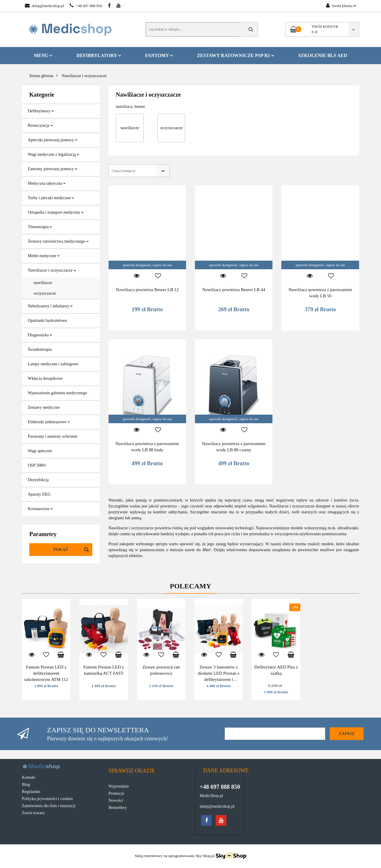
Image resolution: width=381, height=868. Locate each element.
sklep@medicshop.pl (44, 6)
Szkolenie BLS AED (323, 55)
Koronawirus (40, 509)
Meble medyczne (44, 256)
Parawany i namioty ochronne (53, 436)
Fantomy (159, 55)
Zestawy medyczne (44, 407)
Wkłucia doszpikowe (45, 378)
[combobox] (139, 171)
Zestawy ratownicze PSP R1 (236, 55)
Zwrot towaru (33, 813)
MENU (43, 55)
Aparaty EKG (39, 494)
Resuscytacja (40, 125)
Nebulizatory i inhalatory (50, 306)
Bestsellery (118, 808)
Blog (26, 785)
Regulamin (31, 792)
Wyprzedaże (119, 786)
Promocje (117, 793)
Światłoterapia (40, 349)
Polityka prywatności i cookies (47, 799)
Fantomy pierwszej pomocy (53, 169)
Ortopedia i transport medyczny (56, 212)
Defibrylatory (99, 55)
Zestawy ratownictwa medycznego (58, 241)
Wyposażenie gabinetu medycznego (58, 393)
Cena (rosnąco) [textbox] (123, 171)
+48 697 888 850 (86, 6)
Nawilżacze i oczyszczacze (52, 270)
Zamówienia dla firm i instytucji (49, 806)
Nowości (116, 800)
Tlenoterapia (40, 227)
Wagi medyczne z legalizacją (54, 154)
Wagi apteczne (40, 451)
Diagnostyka (40, 335)
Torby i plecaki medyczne (51, 198)
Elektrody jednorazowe (49, 422)
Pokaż (61, 550)
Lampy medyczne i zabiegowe (53, 364)
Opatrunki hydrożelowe (47, 321)
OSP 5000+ (37, 465)
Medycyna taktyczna (47, 183)
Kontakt (29, 777)
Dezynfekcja (38, 480)
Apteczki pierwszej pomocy (53, 140)
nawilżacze (43, 283)
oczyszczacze (45, 293)
